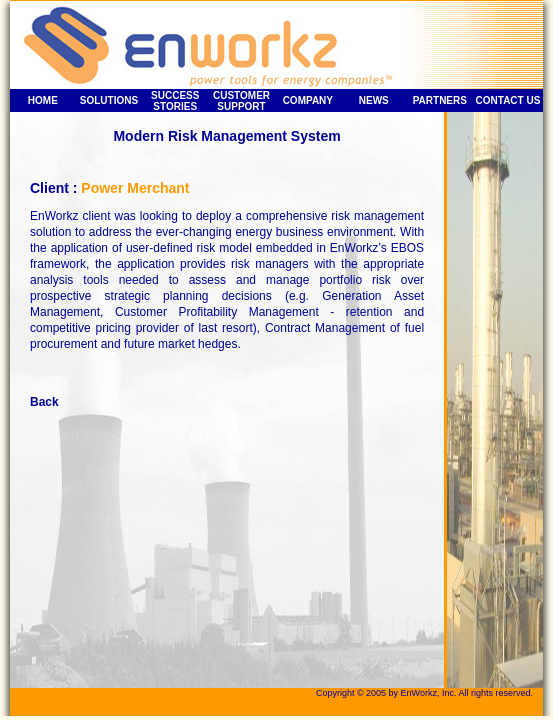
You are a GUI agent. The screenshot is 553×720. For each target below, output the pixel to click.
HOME (43, 100)
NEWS (374, 100)
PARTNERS (440, 100)
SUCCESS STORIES (175, 101)
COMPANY (308, 100)
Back (44, 402)
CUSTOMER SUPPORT (241, 101)
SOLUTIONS (109, 100)
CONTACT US (508, 100)
